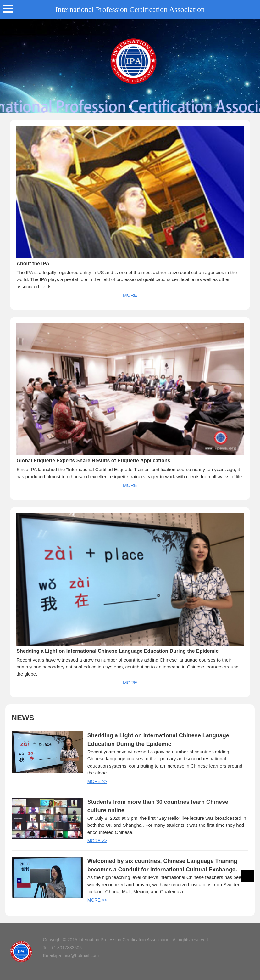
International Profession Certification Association (130, 9)
